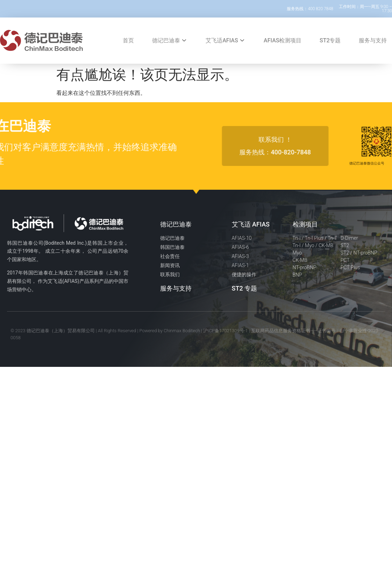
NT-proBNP (305, 267)
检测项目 (305, 224)
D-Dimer (349, 238)
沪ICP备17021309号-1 (226, 331)
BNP (297, 275)
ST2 (345, 245)
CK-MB (300, 260)
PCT (345, 260)
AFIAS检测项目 (283, 40)
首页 (128, 40)
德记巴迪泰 (170, 40)
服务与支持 (373, 40)
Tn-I (297, 238)
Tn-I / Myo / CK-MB (313, 245)
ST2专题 (330, 40)
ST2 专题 (245, 288)
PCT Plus (350, 267)
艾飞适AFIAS (226, 40)
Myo (297, 253)
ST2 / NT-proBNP (359, 253)
